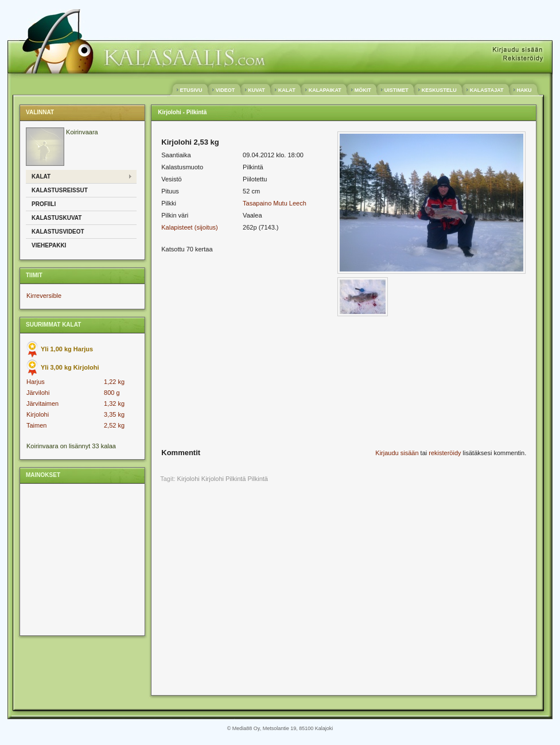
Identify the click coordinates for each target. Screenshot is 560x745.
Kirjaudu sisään (397, 453)
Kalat (41, 176)
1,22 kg (114, 382)
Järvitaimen (42, 403)
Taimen (36, 425)
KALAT (287, 90)
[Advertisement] (81, 559)
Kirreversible (44, 296)
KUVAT (257, 90)
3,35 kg (114, 414)
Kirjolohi (38, 414)
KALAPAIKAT (325, 90)
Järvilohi (38, 393)
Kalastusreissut (60, 190)
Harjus (36, 382)
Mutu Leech (289, 203)
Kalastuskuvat (57, 218)
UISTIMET (396, 90)
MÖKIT (363, 90)
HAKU (524, 90)
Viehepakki (49, 245)
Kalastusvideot (58, 232)
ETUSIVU (191, 90)
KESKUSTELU (439, 90)
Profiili (44, 204)
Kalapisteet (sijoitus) (189, 227)
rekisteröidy (445, 453)
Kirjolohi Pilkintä (224, 479)
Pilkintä (258, 479)
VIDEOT (225, 90)
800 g (112, 393)
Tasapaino (257, 203)
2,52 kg (114, 425)
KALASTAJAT (487, 90)
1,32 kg (114, 403)
